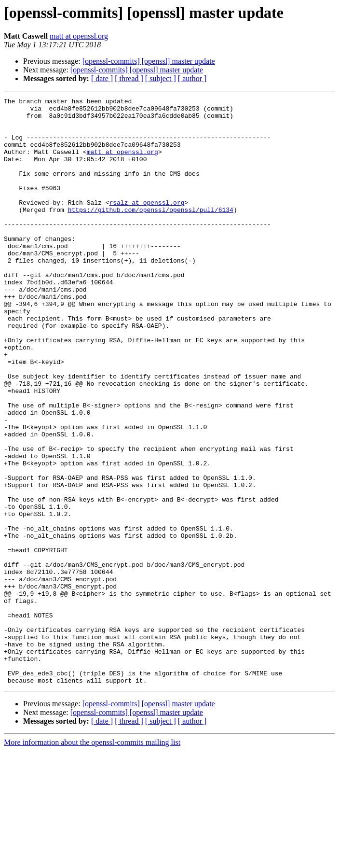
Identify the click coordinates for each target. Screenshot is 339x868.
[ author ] (192, 78)
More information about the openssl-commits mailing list (92, 860)
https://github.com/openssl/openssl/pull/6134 (151, 233)
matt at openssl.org (79, 36)
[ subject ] (161, 78)
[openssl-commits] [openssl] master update (149, 61)
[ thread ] (129, 78)
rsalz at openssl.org (147, 224)
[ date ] (102, 78)
